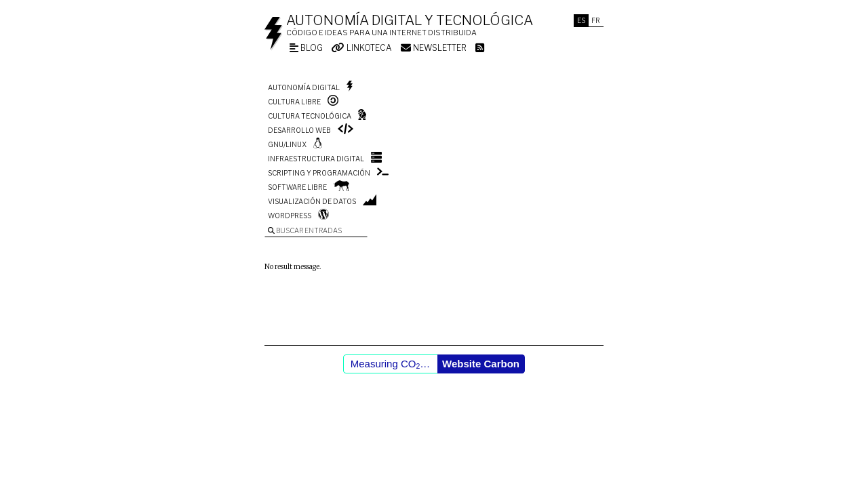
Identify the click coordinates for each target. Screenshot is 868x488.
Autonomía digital (304, 87)
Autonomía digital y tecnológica (410, 20)
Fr (596, 20)
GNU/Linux (287, 144)
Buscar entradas (305, 230)
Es (581, 20)
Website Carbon (481, 364)
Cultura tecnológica (310, 116)
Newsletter (434, 48)
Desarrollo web (299, 130)
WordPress (290, 216)
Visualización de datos (312, 201)
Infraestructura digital (316, 159)
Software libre (297, 187)
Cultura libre (294, 102)
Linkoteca (362, 48)
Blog (306, 48)
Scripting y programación (319, 173)
